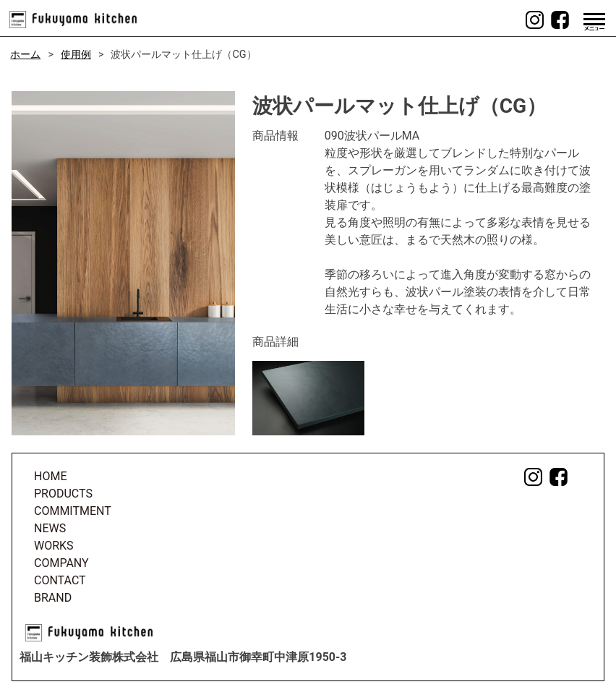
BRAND (53, 598)
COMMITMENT (73, 511)
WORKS (54, 546)
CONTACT (60, 580)
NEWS (50, 528)
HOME (50, 476)
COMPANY (61, 563)
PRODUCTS (63, 494)
